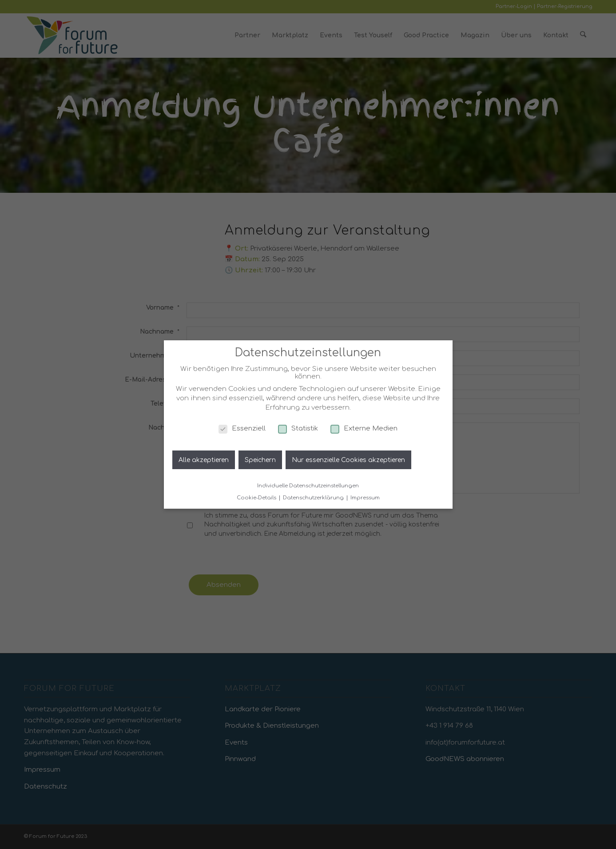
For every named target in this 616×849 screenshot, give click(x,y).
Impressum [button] (365, 498)
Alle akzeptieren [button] (204, 460)
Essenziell (242, 428)
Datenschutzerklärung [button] (314, 498)
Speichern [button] (260, 460)
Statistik (298, 428)
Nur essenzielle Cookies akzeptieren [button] (348, 460)
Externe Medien (364, 428)
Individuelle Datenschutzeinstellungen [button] (308, 486)
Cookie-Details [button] (257, 498)
